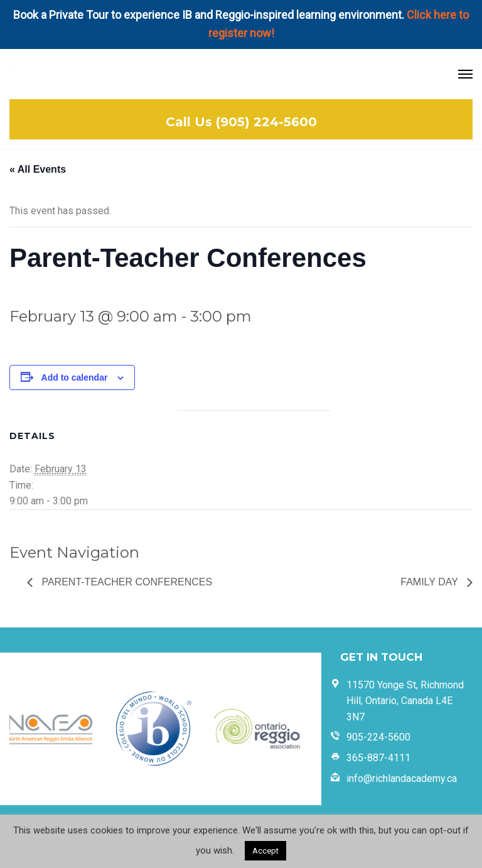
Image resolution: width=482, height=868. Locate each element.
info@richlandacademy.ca (402, 778)
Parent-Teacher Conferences (126, 582)
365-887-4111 (378, 758)
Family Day (431, 582)
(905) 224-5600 (266, 122)
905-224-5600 (378, 737)
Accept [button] (265, 851)
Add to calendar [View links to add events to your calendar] (75, 377)
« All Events (38, 169)
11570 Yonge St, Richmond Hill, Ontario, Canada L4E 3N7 (405, 701)
